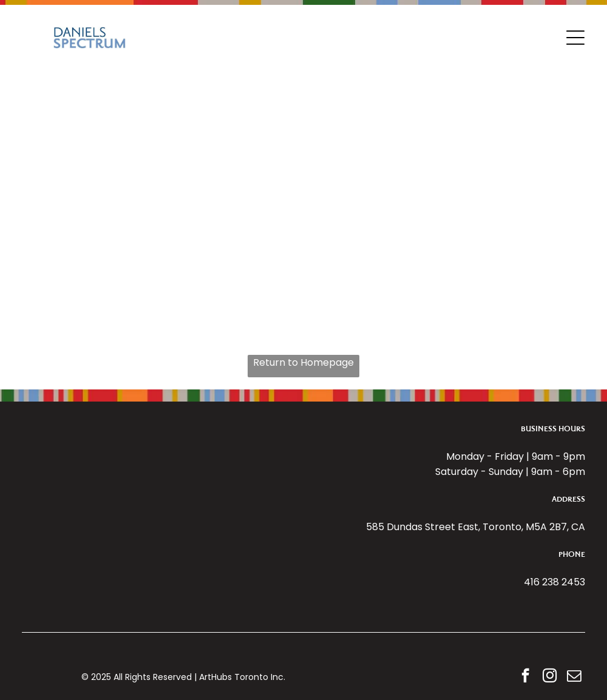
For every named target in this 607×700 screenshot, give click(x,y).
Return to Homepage (303, 362)
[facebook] (525, 677)
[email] (574, 677)
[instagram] (550, 677)
